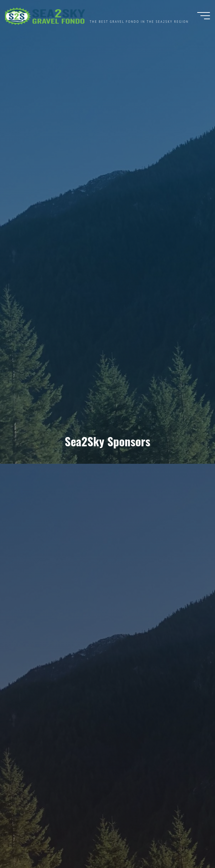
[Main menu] (204, 17)
